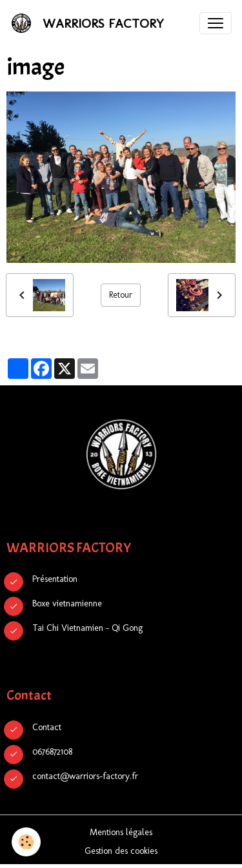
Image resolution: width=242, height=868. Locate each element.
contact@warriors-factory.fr (85, 776)
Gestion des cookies (121, 851)
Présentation (55, 579)
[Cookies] (26, 842)
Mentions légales (121, 832)
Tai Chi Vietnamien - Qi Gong (87, 628)
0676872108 (52, 752)
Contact (47, 727)
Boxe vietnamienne (67, 603)
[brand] (90, 23)
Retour (121, 295)
